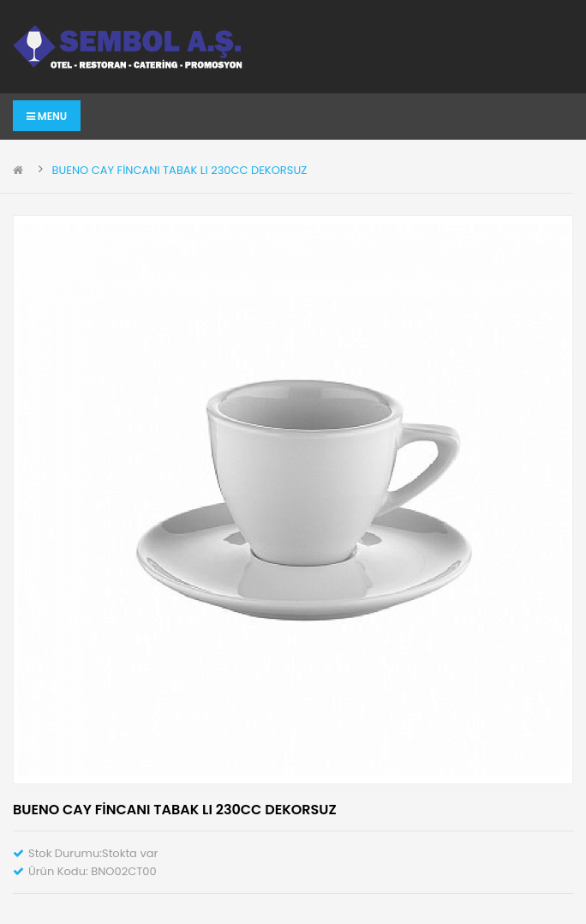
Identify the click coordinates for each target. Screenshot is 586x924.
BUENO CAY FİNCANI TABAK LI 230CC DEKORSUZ (179, 170)
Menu (47, 116)
